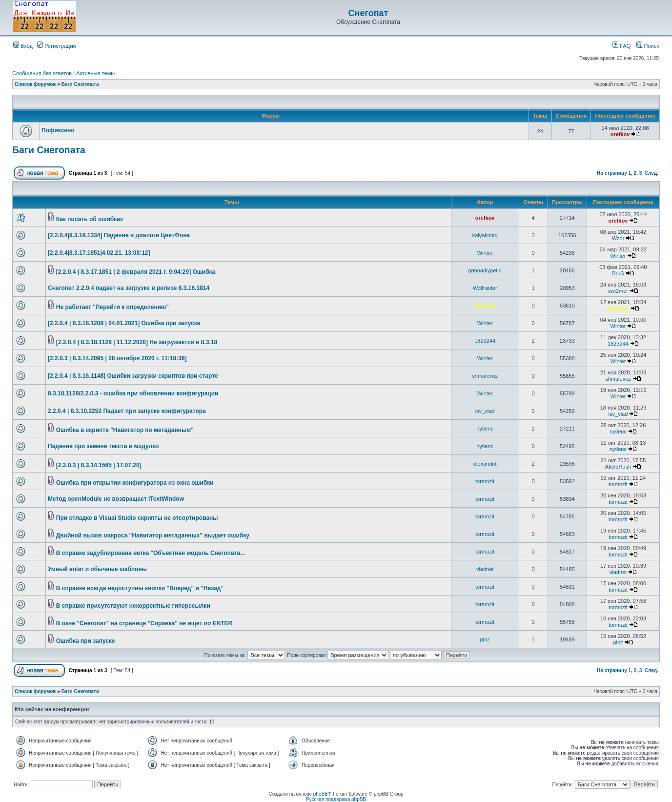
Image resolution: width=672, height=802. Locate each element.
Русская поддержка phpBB (336, 799)
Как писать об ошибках (90, 219)
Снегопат (368, 13)
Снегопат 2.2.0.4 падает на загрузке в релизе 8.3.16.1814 (129, 288)
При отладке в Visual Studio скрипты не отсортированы (137, 518)
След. (652, 173)
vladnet (485, 569)
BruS (618, 273)
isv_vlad (485, 411)
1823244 (485, 341)
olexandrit (485, 464)
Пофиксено (58, 130)
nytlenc (485, 429)
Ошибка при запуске (86, 641)
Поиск (648, 46)
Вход (23, 46)
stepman (485, 306)
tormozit (485, 481)
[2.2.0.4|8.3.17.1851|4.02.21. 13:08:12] (99, 253)
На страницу (612, 173)
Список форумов (35, 84)
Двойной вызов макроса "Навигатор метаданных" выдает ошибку (153, 535)
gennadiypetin (485, 270)
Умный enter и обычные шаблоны (97, 569)
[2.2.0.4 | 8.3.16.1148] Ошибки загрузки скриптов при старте (133, 376)
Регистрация (56, 46)
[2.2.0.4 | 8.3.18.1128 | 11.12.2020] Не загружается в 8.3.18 (137, 342)
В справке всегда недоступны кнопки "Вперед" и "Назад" (140, 588)
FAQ (621, 46)
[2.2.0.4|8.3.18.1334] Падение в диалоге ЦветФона (119, 235)
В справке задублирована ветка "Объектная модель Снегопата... (151, 553)
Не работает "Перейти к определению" (112, 307)
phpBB (321, 794)
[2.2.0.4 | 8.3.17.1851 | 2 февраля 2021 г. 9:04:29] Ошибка (136, 272)
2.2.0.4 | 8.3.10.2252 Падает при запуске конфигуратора (127, 411)
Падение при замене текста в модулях (103, 446)
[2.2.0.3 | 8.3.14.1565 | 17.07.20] (99, 465)
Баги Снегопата (80, 84)
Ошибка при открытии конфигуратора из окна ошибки (135, 483)
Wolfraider (485, 288)
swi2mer (618, 291)
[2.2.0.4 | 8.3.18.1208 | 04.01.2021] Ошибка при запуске (124, 323)
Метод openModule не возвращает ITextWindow (116, 499)
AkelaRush (618, 467)
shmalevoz (485, 376)
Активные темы (95, 73)
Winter (485, 253)
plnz (485, 639)
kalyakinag (485, 235)
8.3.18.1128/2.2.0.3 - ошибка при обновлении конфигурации (133, 393)
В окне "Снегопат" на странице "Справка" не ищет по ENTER (144, 623)
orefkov (620, 134)
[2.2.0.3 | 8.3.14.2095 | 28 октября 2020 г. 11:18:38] (117, 358)
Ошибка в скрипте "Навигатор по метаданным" (125, 430)
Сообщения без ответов (42, 73)
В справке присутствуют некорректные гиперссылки (133, 606)
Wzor (618, 238)
